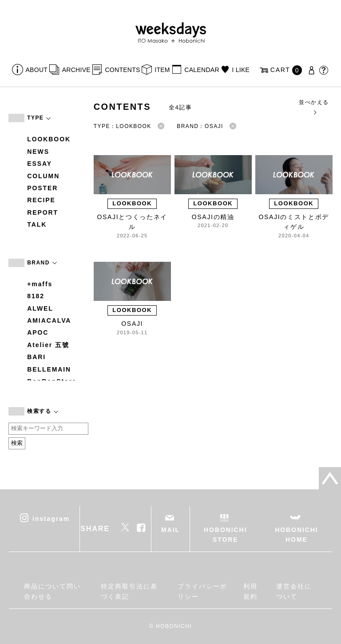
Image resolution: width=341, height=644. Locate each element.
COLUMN (43, 176)
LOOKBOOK (49, 139)
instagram (51, 518)
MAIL (170, 530)
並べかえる (314, 107)
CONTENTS (122, 70)
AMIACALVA (49, 320)
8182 (36, 296)
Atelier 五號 (48, 345)
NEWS (38, 152)
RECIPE (41, 200)
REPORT (43, 212)
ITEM (162, 70)
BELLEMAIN (49, 369)
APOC (38, 332)
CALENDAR (202, 70)
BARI (36, 357)
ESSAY (40, 164)
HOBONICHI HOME (296, 535)
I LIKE (241, 70)
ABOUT (37, 70)
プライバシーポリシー (202, 591)
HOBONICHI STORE (225, 535)
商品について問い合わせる (52, 591)
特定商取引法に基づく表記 (129, 591)
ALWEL (40, 308)
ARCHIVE (76, 70)
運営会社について (294, 591)
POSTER (42, 188)
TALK (37, 224)
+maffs (40, 284)
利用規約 (250, 591)
